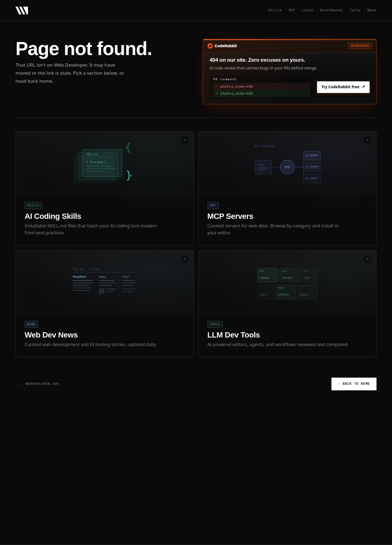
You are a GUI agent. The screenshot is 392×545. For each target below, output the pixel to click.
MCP (292, 10)
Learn (308, 10)
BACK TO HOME (354, 384)
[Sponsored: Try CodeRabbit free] (290, 72)
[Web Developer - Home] (22, 11)
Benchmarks (331, 10)
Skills (275, 10)
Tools (355, 10)
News (372, 10)
